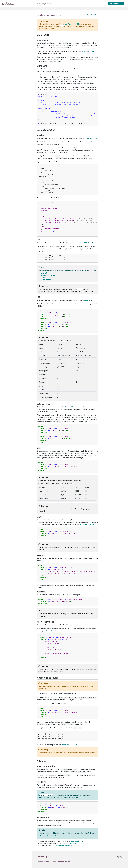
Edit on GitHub (91, 14)
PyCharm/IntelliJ (47, 275)
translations (71, 843)
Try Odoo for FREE (116, 4)
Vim (43, 277)
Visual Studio (46, 280)
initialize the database (64, 846)
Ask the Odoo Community (61, 861)
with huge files (76, 841)
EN (112, 9)
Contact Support (44, 861)
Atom (43, 273)
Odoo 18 (119, 9)
